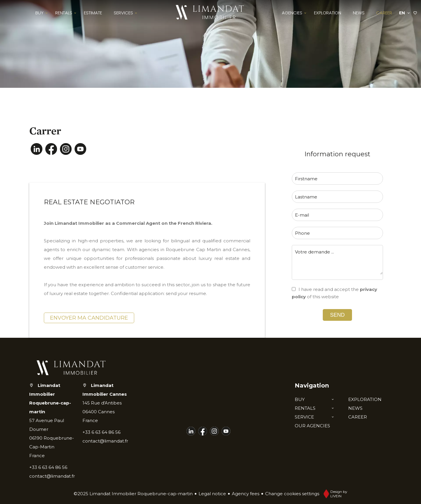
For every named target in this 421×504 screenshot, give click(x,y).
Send (337, 315)
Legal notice (212, 494)
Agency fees (246, 494)
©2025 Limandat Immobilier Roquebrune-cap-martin (133, 494)
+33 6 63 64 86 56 (48, 467)
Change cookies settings (292, 494)
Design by (334, 494)
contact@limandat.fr (52, 476)
